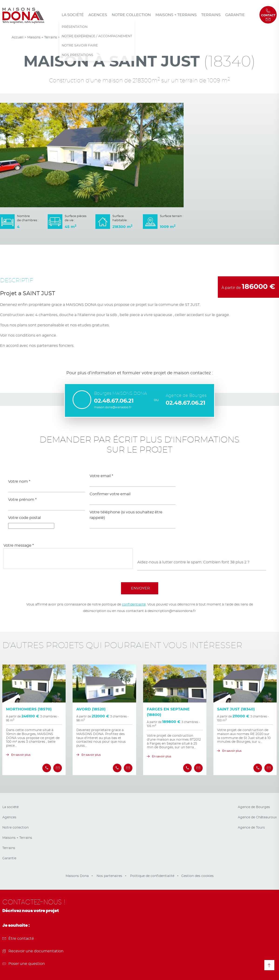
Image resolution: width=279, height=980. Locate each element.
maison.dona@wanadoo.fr (113, 407)
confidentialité (134, 605)
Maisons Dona (77, 876)
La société (73, 15)
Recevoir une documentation (33, 951)
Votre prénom (22, 500)
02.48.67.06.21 (114, 401)
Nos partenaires (109, 876)
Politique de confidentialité (152, 876)
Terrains (211, 15)
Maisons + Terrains (176, 15)
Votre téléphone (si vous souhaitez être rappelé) (126, 515)
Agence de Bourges (254, 807)
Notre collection (131, 15)
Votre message (19, 545)
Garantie (235, 15)
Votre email (101, 476)
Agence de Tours (251, 828)
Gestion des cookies (197, 876)
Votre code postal (24, 518)
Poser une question (24, 964)
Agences (98, 15)
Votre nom (19, 482)
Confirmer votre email (110, 494)
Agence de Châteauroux (257, 817)
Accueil (18, 37)
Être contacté (18, 939)
